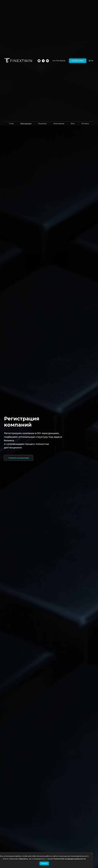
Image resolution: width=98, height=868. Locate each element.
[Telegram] (43, 61)
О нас (11, 124)
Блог (73, 124)
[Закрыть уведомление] (92, 853)
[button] (78, 61)
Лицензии (42, 124)
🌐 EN (91, 61)
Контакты (85, 124)
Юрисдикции (26, 124)
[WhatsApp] (39, 61)
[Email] (47, 61)
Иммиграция (59, 124)
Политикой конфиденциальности (70, 859)
